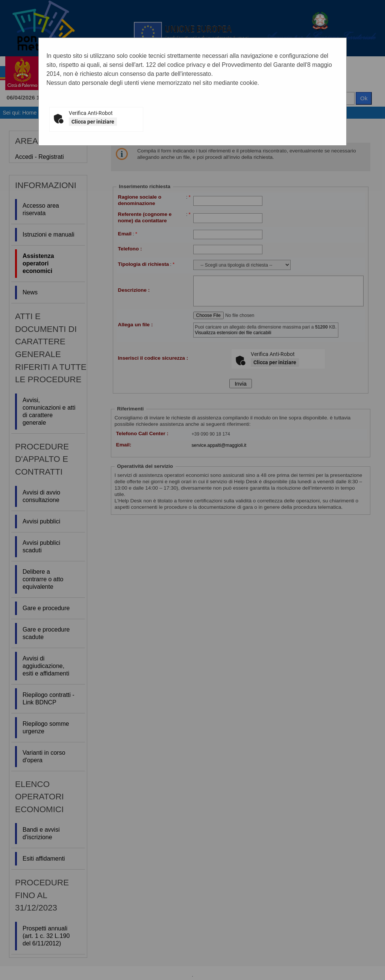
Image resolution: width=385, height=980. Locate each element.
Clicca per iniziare (93, 122)
